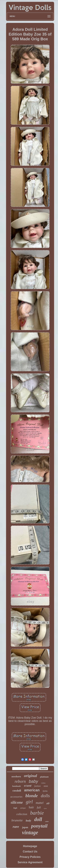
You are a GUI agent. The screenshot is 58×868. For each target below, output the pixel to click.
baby (33, 781)
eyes (45, 808)
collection (22, 814)
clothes (43, 783)
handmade (17, 786)
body (28, 821)
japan (25, 827)
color (47, 821)
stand (28, 786)
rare (16, 827)
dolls (45, 796)
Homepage (30, 846)
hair (31, 807)
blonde (32, 796)
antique (23, 808)
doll (38, 819)
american (32, 790)
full (39, 807)
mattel (40, 803)
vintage (30, 833)
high (15, 808)
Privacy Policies (30, 857)
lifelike (45, 791)
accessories (16, 797)
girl (29, 802)
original (31, 776)
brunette (17, 820)
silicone (17, 802)
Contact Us (30, 852)
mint (46, 786)
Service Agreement (30, 862)
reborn (20, 781)
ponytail (39, 826)
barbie (37, 813)
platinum (44, 777)
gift (48, 803)
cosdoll (17, 791)
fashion (37, 786)
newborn (16, 777)
